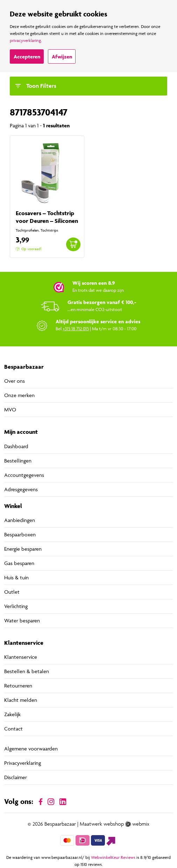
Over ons (15, 381)
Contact (13, 729)
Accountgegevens (24, 475)
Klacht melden (21, 700)
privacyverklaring (25, 40)
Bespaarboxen (20, 534)
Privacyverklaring (23, 763)
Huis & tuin (16, 577)
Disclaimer (16, 777)
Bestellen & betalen (27, 671)
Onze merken (19, 395)
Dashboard (16, 446)
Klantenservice (21, 657)
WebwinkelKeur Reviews (113, 857)
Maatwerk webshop (102, 824)
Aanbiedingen (20, 520)
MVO (10, 410)
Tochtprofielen (27, 230)
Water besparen (22, 620)
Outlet (12, 592)
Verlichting (16, 606)
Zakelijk (12, 714)
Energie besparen (23, 549)
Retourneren (18, 686)
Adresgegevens (21, 489)
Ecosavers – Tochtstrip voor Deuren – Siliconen (47, 217)
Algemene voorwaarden (31, 749)
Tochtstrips (49, 230)
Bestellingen (18, 461)
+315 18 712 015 (76, 329)
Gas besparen (19, 563)
